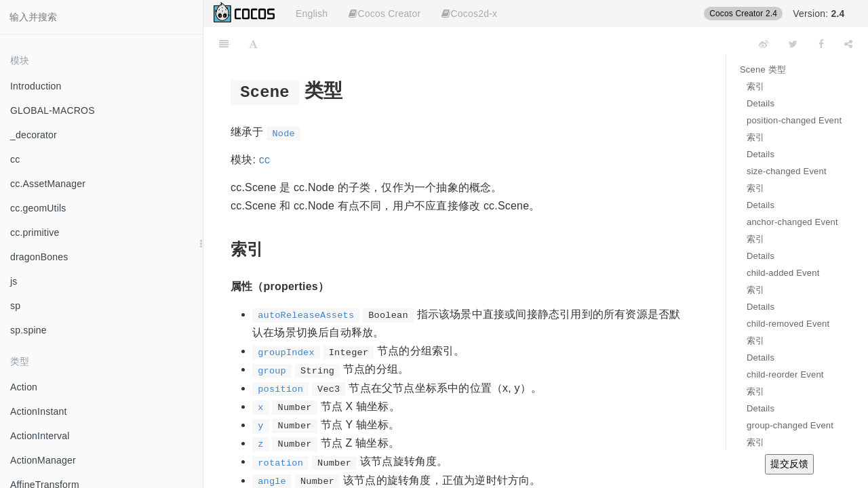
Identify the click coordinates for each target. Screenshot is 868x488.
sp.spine (28, 330)
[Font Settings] (253, 44)
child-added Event (783, 273)
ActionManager (43, 460)
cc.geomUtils (38, 208)
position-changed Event (794, 120)
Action (24, 387)
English (312, 14)
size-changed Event (787, 171)
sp (15, 306)
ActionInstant (39, 411)
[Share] (848, 44)
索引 (755, 86)
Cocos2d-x (469, 14)
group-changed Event (790, 425)
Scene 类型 (763, 69)
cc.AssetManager (48, 184)
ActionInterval (40, 436)
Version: (818, 14)
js (14, 281)
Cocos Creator (384, 14)
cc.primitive (35, 232)
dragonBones (39, 257)
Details (761, 103)
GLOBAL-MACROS (53, 110)
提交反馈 (789, 464)
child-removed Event (788, 324)
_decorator (34, 135)
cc (15, 159)
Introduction (36, 86)
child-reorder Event (785, 374)
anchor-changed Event (792, 222)
